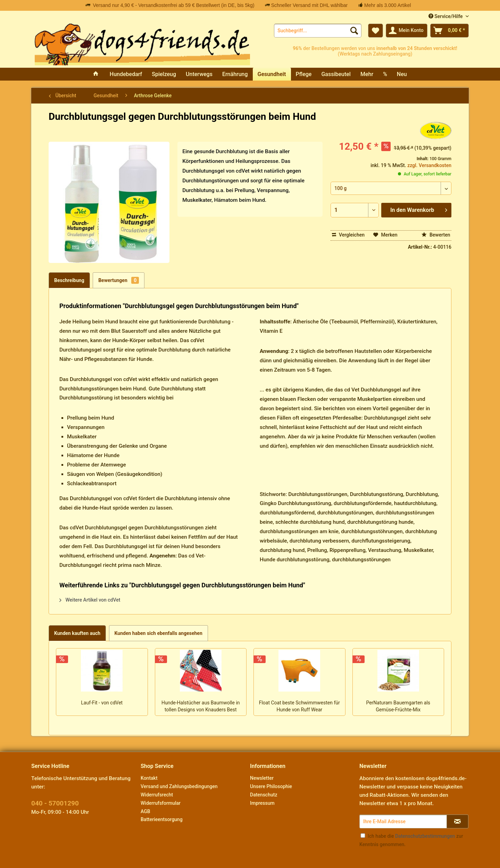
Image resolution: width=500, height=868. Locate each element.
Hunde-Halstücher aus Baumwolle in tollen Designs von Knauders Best (201, 706)
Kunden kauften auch (77, 633)
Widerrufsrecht (157, 795)
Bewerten (436, 235)
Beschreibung (69, 280)
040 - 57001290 (55, 803)
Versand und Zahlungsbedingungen (179, 786)
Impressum (262, 803)
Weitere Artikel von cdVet (90, 600)
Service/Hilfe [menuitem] (446, 16)
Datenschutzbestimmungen (425, 836)
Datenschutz (264, 795)
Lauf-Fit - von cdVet (102, 703)
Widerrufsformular (161, 803)
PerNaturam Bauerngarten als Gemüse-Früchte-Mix (398, 706)
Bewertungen (119, 280)
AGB (145, 811)
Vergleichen (348, 235)
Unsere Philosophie (271, 786)
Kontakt (149, 778)
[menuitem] (318, 31)
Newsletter (262, 778)
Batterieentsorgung (162, 819)
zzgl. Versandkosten (429, 165)
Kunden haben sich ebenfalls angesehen (159, 633)
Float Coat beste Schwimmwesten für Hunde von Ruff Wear (299, 706)
